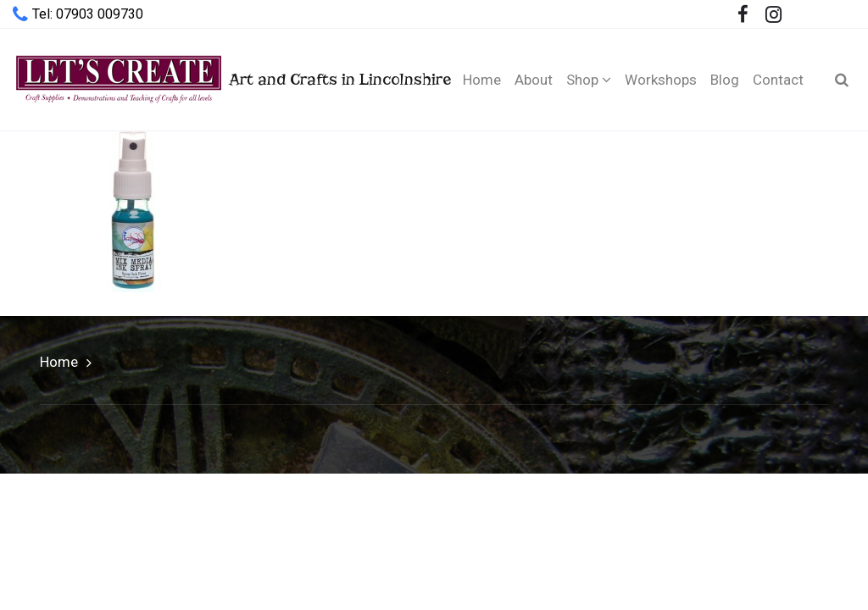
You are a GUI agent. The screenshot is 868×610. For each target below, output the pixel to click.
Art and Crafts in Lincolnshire (219, 79)
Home (59, 362)
